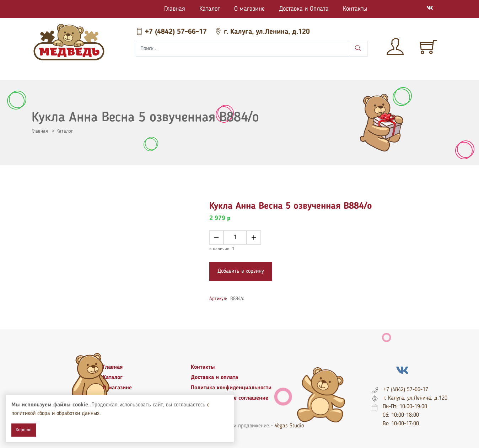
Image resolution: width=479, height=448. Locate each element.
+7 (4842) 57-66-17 (172, 32)
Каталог (210, 9)
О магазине (249, 9)
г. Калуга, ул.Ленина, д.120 (262, 32)
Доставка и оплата (214, 378)
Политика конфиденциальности (231, 388)
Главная (175, 9)
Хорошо (24, 430)
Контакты (355, 9)
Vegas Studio (289, 426)
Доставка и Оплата (304, 9)
